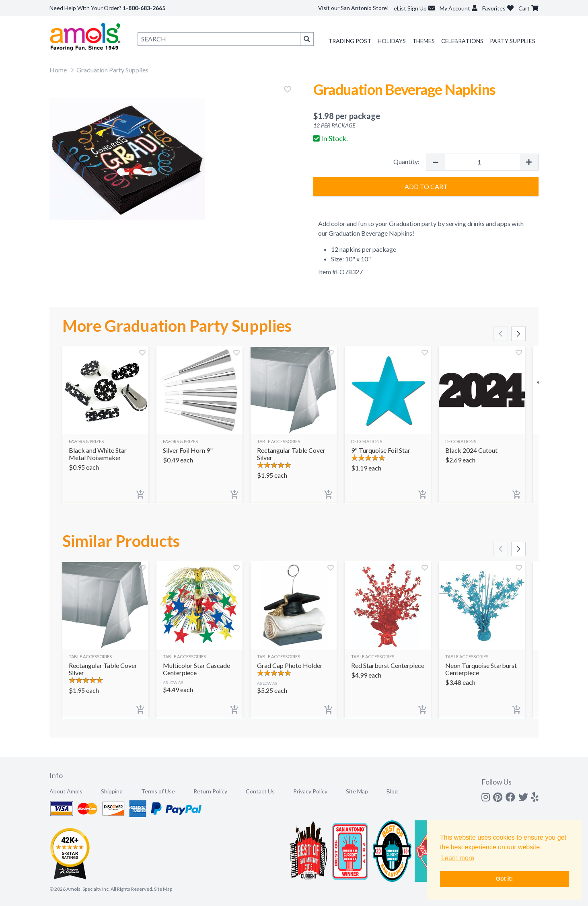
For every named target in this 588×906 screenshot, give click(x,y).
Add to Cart (426, 186)
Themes (424, 41)
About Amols (66, 791)
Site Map (357, 791)
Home (58, 70)
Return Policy (210, 791)
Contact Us (260, 791)
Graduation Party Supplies (112, 70)
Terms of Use (158, 791)
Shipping (112, 791)
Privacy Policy (310, 791)
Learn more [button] (458, 858)
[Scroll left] (501, 334)
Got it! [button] (504, 879)
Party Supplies (513, 41)
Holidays (392, 41)
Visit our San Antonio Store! (354, 8)
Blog (392, 791)
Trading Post (350, 41)
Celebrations (462, 41)
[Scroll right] (518, 334)
